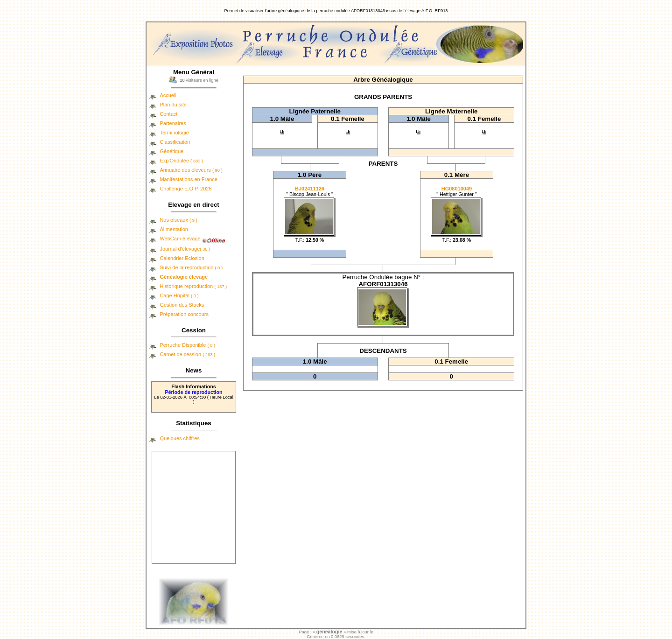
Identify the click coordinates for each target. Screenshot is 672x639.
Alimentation (174, 229)
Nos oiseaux (178, 220)
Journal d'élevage (185, 249)
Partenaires (173, 123)
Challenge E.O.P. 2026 (185, 189)
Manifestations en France (189, 179)
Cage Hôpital (179, 295)
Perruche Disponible (187, 345)
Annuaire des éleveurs (191, 170)
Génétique (171, 151)
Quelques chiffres (179, 438)
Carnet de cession (187, 354)
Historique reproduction (193, 286)
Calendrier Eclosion (182, 258)
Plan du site (173, 105)
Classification (175, 142)
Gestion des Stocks (182, 305)
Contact (168, 114)
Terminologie (174, 133)
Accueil (168, 95)
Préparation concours (184, 314)
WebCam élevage (180, 239)
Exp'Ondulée (181, 161)
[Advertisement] (194, 507)
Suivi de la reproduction (191, 267)
